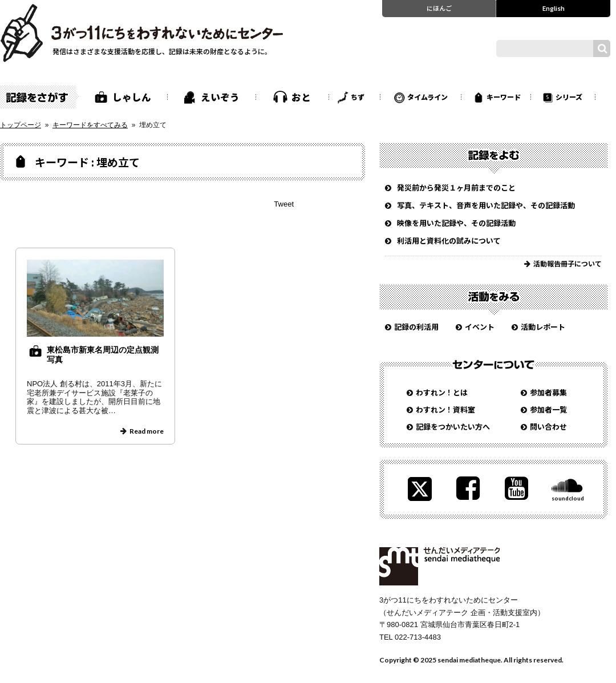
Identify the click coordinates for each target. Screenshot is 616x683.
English (554, 8)
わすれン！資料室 (445, 409)
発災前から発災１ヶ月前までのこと (456, 187)
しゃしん (132, 97)
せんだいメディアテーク (439, 566)
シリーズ (569, 97)
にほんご (439, 8)
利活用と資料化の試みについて (449, 241)
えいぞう (220, 97)
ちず (358, 97)
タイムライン (427, 97)
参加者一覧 (548, 409)
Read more (147, 431)
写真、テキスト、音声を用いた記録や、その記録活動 (486, 205)
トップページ (21, 125)
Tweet (284, 204)
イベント (480, 327)
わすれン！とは (442, 392)
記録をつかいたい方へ (453, 427)
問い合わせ (548, 427)
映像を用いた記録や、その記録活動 (456, 223)
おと (301, 97)
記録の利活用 (416, 327)
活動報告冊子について (568, 263)
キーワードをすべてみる (90, 125)
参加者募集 (548, 392)
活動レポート (543, 327)
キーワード (504, 97)
